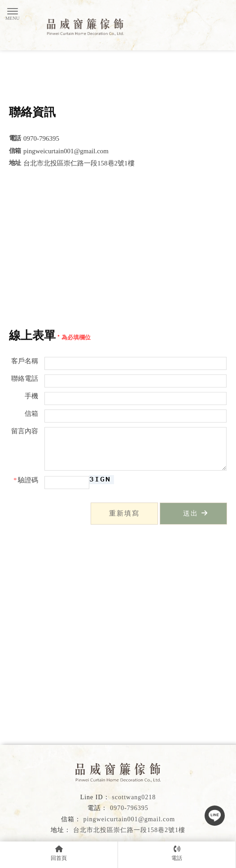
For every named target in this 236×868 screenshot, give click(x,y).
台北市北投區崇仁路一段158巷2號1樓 (129, 830)
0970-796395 (129, 808)
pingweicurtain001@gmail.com (129, 819)
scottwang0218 (134, 797)
